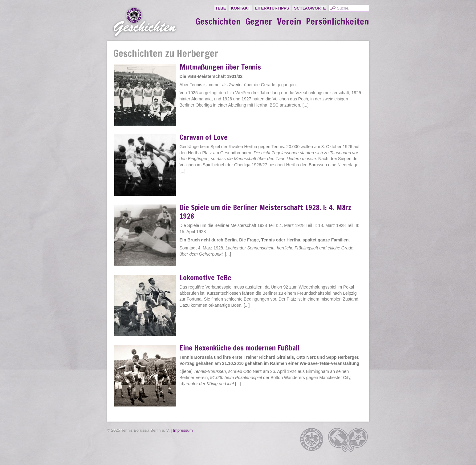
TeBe (221, 8)
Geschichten (218, 22)
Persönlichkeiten (338, 22)
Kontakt (240, 8)
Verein (289, 22)
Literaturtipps (272, 8)
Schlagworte (310, 8)
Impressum (183, 430)
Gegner (259, 22)
